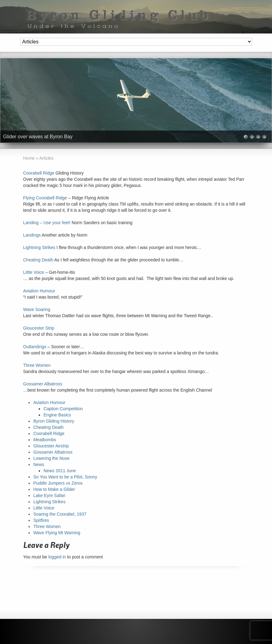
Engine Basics (57, 415)
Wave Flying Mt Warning (57, 533)
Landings (32, 235)
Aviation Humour (39, 291)
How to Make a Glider (54, 489)
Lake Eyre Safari (49, 495)
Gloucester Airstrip (51, 446)
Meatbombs (45, 440)
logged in (57, 557)
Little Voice (34, 272)
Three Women (37, 365)
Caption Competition (63, 409)
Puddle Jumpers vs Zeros (58, 483)
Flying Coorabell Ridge (45, 198)
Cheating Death (38, 260)
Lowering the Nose (51, 458)
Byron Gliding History (54, 421)
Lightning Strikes (39, 247)
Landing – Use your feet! (47, 223)
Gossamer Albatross (43, 384)
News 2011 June (60, 471)
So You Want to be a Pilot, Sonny (65, 477)
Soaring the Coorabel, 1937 (60, 514)
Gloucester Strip (39, 328)
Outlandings (35, 347)
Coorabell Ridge (39, 173)
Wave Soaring (37, 309)
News (39, 464)
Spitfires (41, 520)
